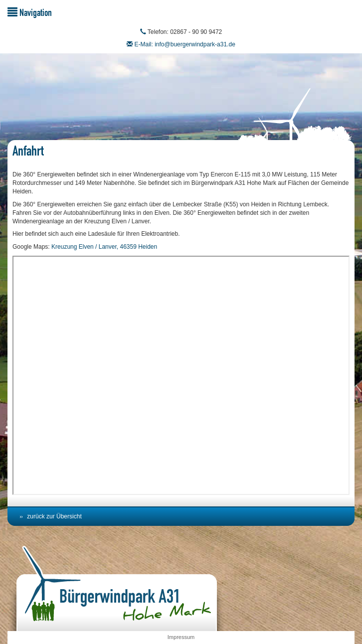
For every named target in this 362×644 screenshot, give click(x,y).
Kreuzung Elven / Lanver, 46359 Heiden (104, 247)
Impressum (181, 637)
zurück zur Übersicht (54, 516)
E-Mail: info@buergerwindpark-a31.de (185, 44)
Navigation (30, 12)
